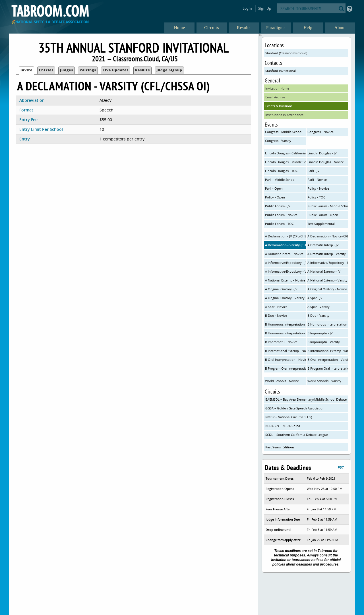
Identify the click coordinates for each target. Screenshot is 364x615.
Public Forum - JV (278, 206)
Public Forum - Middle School (328, 206)
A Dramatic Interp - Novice (284, 254)
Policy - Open (275, 197)
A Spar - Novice (276, 307)
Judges (67, 70)
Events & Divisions (279, 106)
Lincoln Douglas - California (285, 153)
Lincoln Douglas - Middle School (285, 162)
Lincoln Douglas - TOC (281, 171)
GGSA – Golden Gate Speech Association (295, 408)
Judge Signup (169, 70)
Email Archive (275, 97)
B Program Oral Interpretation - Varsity (328, 368)
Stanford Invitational (281, 71)
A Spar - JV (315, 298)
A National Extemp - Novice (285, 280)
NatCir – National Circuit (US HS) (289, 417)
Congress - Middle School (284, 132)
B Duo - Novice (276, 315)
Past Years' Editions (280, 447)
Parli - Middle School (280, 180)
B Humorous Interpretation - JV (285, 324)
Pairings (88, 70)
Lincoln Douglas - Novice (326, 162)
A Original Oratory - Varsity (285, 298)
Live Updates (116, 70)
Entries (46, 70)
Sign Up (265, 8)
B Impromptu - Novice (281, 342)
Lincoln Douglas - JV (322, 153)
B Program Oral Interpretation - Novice (285, 368)
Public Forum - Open (323, 215)
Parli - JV (314, 171)
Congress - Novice (320, 132)
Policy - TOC (316, 197)
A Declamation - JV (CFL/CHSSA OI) (285, 236)
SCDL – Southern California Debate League (297, 435)
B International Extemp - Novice (285, 351)
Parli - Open (274, 188)
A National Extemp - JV (324, 271)
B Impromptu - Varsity (324, 342)
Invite (26, 70)
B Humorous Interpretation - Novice (328, 324)
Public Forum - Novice (281, 215)
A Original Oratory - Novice (327, 289)
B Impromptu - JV (320, 333)
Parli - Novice (317, 180)
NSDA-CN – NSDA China (283, 426)
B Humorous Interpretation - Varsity (285, 333)
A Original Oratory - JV (281, 289)
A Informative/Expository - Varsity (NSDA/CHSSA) (285, 271)
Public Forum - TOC (279, 224)
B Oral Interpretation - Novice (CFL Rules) (285, 360)
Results (142, 70)
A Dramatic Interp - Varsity (327, 254)
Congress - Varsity (278, 141)
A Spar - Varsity (318, 307)
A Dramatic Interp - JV (323, 245)
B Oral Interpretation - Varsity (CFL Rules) (328, 360)
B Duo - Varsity (318, 315)
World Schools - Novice (282, 381)
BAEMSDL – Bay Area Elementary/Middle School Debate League (307, 399)
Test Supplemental (321, 224)
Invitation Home (277, 88)
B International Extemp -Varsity (328, 351)
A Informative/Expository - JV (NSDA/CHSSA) (285, 263)
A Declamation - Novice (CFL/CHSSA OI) (328, 236)
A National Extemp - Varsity (327, 280)
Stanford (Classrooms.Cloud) (286, 53)
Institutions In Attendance (284, 115)
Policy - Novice (318, 188)
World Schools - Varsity (324, 381)
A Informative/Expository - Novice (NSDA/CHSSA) (328, 263)
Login (247, 8)
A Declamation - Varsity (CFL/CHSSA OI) (285, 245)
